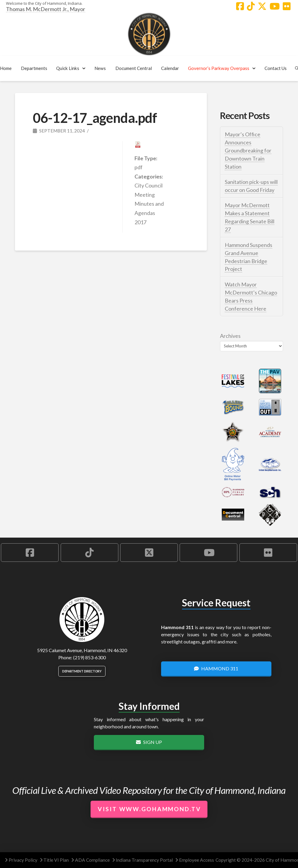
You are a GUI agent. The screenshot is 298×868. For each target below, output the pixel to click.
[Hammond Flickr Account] (287, 6)
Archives (230, 336)
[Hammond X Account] (262, 6)
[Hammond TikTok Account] (251, 6)
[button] (34, 68)
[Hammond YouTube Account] (275, 6)
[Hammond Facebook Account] (240, 6)
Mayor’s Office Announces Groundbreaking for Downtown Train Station (248, 150)
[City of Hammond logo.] (149, 34)
